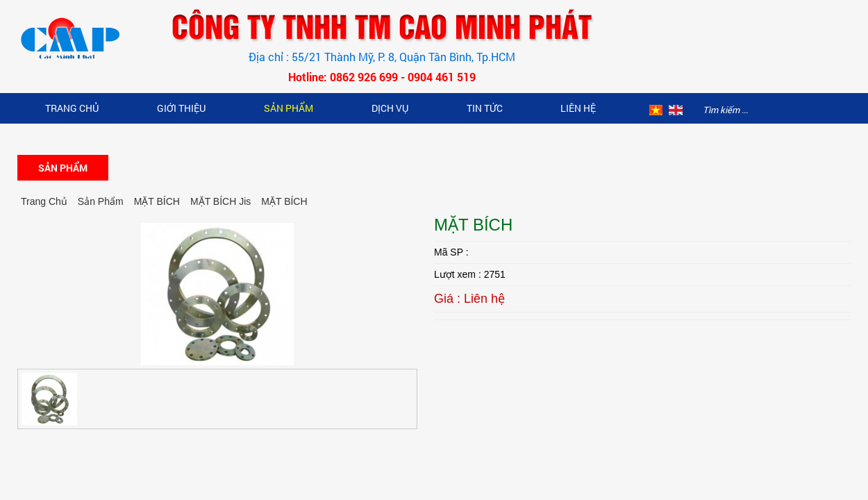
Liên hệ (578, 108)
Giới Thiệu (181, 108)
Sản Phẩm (289, 108)
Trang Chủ (72, 108)
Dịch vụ (390, 108)
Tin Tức (485, 108)
